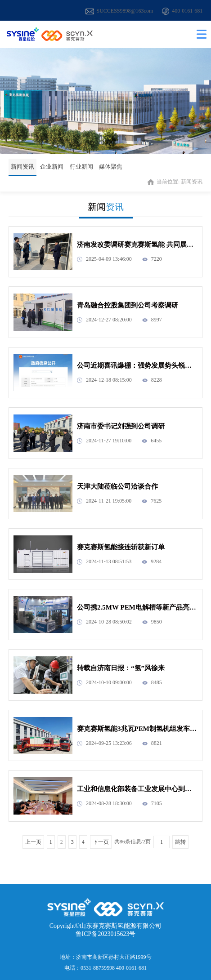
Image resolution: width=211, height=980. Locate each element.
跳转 (180, 842)
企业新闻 (52, 167)
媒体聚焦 (111, 167)
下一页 (101, 842)
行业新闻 (81, 167)
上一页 (33, 842)
